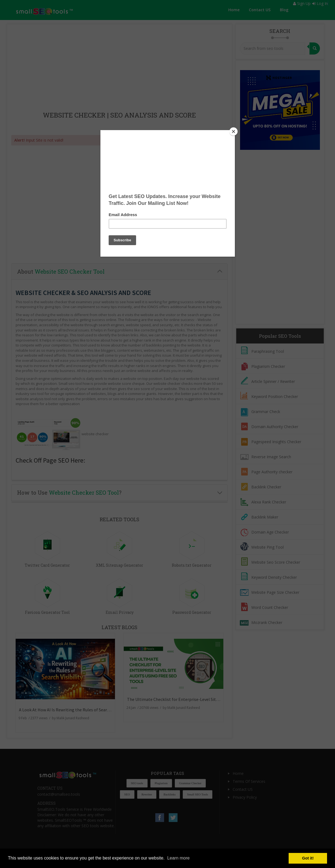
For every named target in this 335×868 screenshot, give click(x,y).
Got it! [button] (308, 858)
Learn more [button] (178, 858)
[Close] (233, 131)
